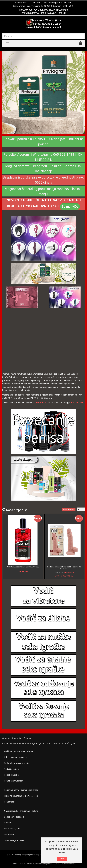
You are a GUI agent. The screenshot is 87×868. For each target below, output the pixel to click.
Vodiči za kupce (11, 769)
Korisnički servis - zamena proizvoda (21, 790)
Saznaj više (70, 207)
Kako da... (22, 864)
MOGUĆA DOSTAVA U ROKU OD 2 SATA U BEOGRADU (44, 10)
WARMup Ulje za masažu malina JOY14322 (23, 567)
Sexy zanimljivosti (13, 829)
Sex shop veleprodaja (14, 817)
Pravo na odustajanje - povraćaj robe (21, 796)
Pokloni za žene (11, 775)
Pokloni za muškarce (14, 781)
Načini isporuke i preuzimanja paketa (21, 811)
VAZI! (62, 859)
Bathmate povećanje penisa (17, 763)
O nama (14, 864)
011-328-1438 (34, 3)
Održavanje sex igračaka (15, 757)
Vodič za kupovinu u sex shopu (18, 751)
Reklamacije (10, 802)
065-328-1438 (65, 3)
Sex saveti (9, 834)
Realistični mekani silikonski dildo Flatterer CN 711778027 (64, 568)
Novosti (8, 823)
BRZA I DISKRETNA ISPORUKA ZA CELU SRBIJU (44, 13)
